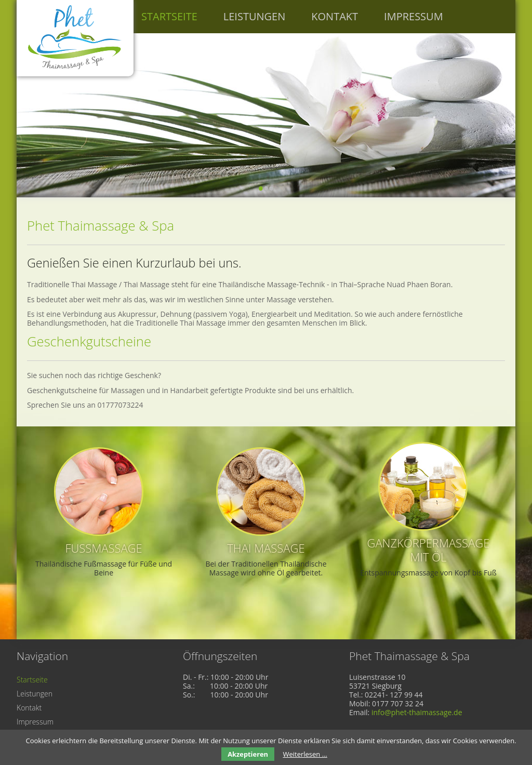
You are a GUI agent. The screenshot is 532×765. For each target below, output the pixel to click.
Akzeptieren (248, 754)
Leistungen (254, 16)
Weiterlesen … (305, 754)
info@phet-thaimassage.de (417, 712)
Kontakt (335, 16)
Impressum (414, 16)
